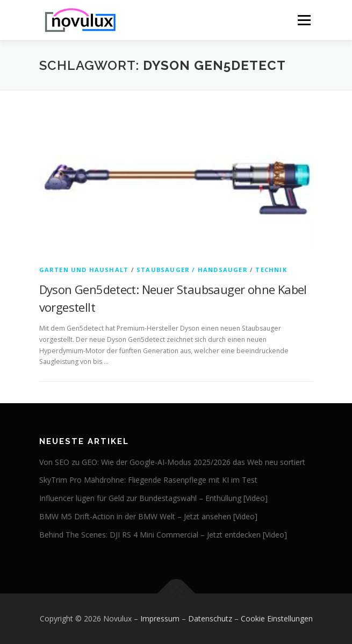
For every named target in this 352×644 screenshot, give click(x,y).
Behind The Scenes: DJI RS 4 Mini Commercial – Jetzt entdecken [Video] (163, 535)
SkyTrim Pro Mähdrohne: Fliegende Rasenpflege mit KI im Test (148, 480)
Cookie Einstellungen (277, 618)
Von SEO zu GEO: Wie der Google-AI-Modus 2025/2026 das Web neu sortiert (172, 462)
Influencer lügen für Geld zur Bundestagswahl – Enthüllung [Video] (153, 498)
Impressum (160, 618)
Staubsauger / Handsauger (192, 270)
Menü (303, 20)
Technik (271, 270)
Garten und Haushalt (84, 270)
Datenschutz (210, 618)
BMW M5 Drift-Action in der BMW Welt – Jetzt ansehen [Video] (148, 516)
